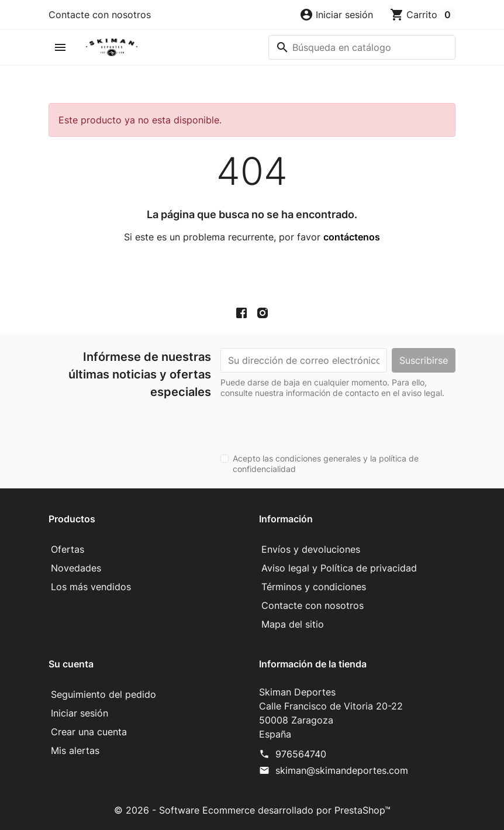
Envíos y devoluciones (311, 549)
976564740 (301, 754)
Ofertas (68, 549)
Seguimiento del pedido (103, 694)
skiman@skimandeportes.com (342, 770)
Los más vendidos (91, 587)
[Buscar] (362, 47)
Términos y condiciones (314, 587)
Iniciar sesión (80, 713)
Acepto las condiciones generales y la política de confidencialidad (326, 464)
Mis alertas (75, 750)
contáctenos (352, 237)
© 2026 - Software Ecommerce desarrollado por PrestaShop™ (252, 810)
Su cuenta (71, 664)
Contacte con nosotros (100, 15)
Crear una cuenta (89, 732)
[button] (336, 15)
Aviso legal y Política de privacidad (339, 568)
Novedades (76, 568)
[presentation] (309, 421)
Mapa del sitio (293, 624)
